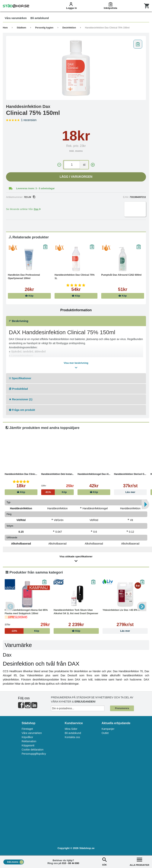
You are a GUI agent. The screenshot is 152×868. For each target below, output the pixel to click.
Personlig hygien (44, 28)
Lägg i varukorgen (76, 177)
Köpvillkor (27, 737)
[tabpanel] (76, 68)
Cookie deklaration (33, 750)
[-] (59, 165)
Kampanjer (108, 729)
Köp (29, 296)
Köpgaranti (28, 745)
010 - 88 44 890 (71, 863)
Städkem (21, 28)
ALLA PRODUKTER (139, 861)
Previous (10, 606)
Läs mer (130, 492)
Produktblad (18, 389)
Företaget (27, 729)
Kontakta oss (72, 737)
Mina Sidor (71, 729)
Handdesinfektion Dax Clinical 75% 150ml (107, 28)
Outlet (105, 733)
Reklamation (29, 741)
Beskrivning (19, 321)
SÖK (104, 861)
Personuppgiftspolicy (34, 754)
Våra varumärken (32, 733)
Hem (5, 28)
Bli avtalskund (73, 733)
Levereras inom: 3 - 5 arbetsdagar (35, 188)
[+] (93, 165)
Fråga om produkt (22, 410)
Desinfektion (69, 28)
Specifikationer (20, 378)
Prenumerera (122, 708)
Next (142, 606)
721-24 (29, 197)
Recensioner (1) (21, 399)
